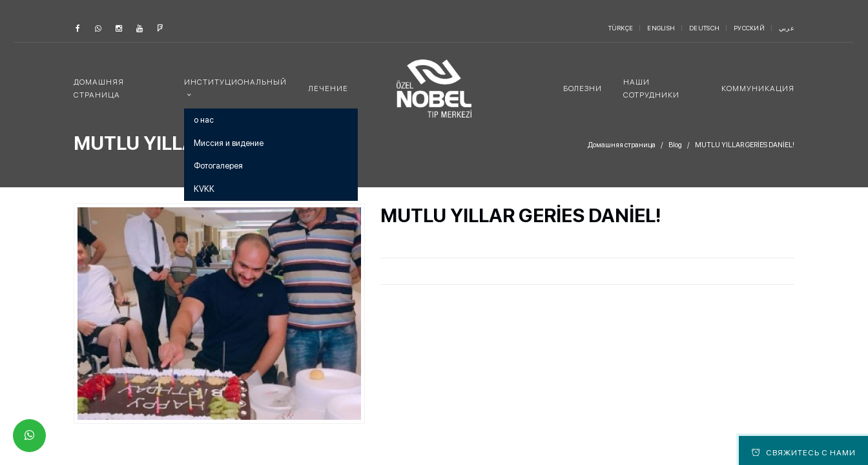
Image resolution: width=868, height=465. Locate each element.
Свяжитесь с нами (804, 453)
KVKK (204, 189)
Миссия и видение (229, 143)
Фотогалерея (218, 166)
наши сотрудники (651, 88)
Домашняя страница (99, 88)
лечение (328, 88)
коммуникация (758, 88)
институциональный (235, 82)
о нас (204, 120)
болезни (583, 88)
